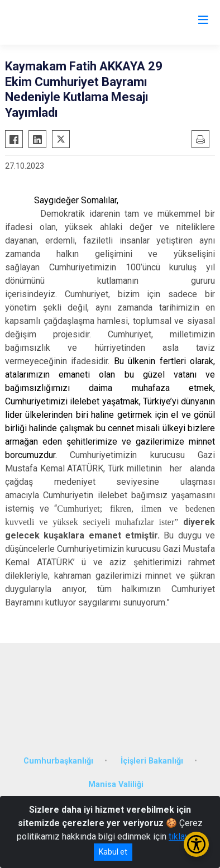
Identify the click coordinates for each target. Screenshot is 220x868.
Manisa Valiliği (116, 784)
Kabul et (113, 852)
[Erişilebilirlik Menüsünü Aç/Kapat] (196, 844)
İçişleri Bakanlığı (152, 761)
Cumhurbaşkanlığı (58, 761)
